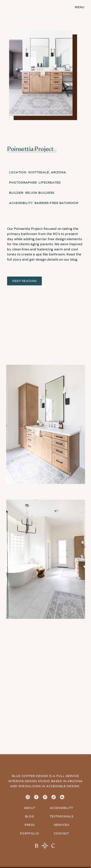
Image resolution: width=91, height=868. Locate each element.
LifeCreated (50, 183)
